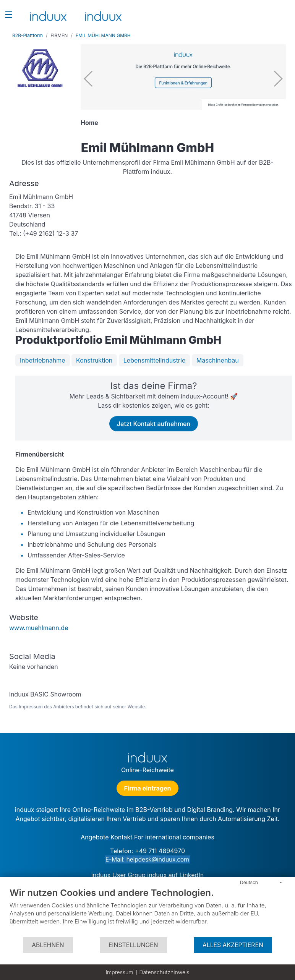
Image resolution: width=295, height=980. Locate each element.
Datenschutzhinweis (165, 972)
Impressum (119, 972)
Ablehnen (48, 945)
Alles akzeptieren (233, 945)
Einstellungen (133, 945)
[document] (147, 912)
